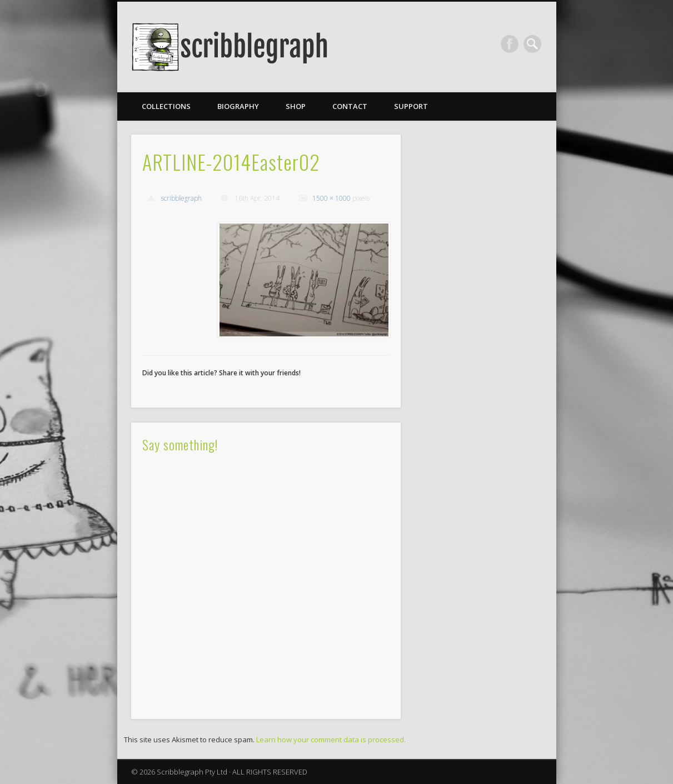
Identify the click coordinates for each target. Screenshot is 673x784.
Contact (350, 106)
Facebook (510, 44)
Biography (238, 106)
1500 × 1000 (331, 198)
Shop (296, 106)
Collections (166, 106)
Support (411, 106)
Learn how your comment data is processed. (331, 740)
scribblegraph (181, 198)
